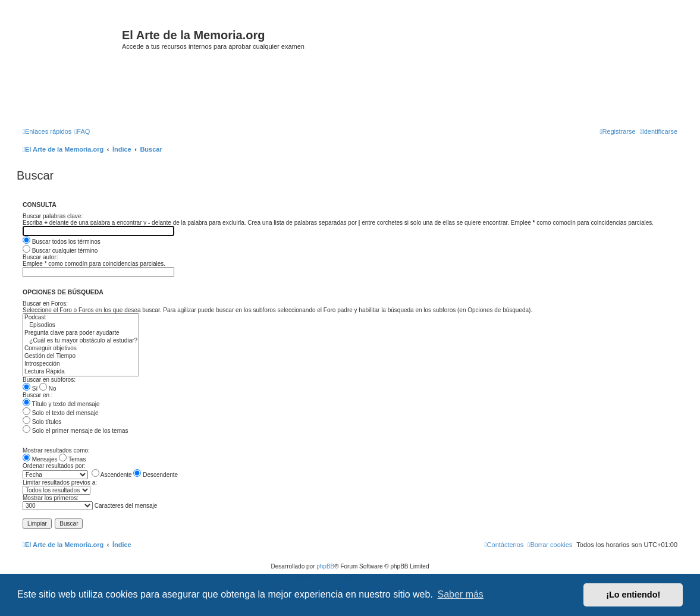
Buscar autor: (40, 257)
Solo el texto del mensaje (61, 413)
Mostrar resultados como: (56, 450)
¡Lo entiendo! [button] (633, 595)
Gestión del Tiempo (81, 356)
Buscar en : (38, 395)
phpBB (325, 566)
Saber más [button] (461, 594)
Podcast (81, 318)
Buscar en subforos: (49, 380)
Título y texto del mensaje (61, 404)
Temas (72, 459)
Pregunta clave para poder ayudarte (81, 333)
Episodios (81, 326)
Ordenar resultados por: (54, 466)
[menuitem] (82, 131)
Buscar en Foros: (45, 304)
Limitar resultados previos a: (60, 483)
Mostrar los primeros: (51, 498)
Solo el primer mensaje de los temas (76, 431)
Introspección (81, 364)
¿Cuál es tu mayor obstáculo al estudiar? (81, 341)
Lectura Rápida (81, 372)
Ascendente (112, 475)
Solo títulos (42, 422)
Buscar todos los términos (62, 242)
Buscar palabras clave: (53, 216)
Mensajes (40, 459)
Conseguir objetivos (81, 349)
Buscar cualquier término (60, 251)
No (48, 389)
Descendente (156, 475)
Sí (30, 389)
